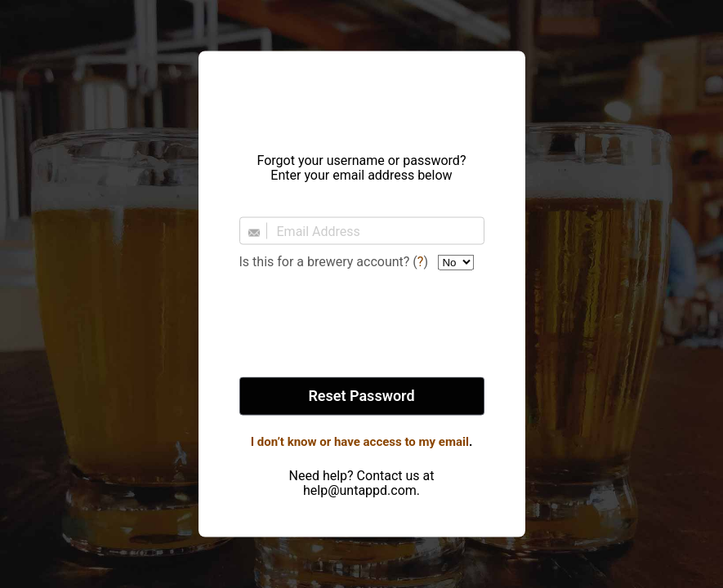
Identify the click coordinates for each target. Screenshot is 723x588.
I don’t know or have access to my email (360, 442)
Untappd (362, 97)
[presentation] (362, 325)
